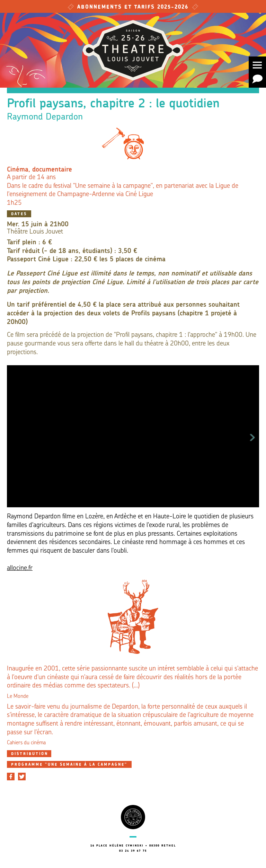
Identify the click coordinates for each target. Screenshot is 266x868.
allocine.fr (20, 568)
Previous (14, 436)
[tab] (29, 754)
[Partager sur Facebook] (11, 777)
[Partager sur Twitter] (22, 777)
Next (252, 436)
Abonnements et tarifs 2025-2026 (133, 7)
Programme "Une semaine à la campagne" (69, 765)
